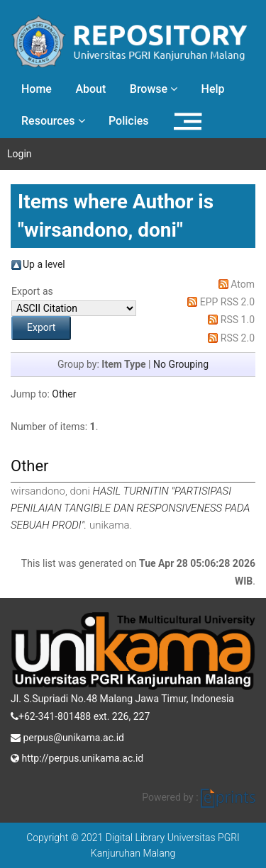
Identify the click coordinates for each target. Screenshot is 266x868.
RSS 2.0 (238, 338)
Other (64, 394)
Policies (129, 121)
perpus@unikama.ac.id (67, 736)
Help (213, 89)
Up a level (44, 264)
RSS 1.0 (238, 320)
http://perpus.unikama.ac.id (77, 757)
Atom (243, 284)
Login (20, 154)
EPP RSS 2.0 (227, 302)
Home (37, 89)
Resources (53, 121)
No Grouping (181, 364)
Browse (154, 89)
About (90, 89)
